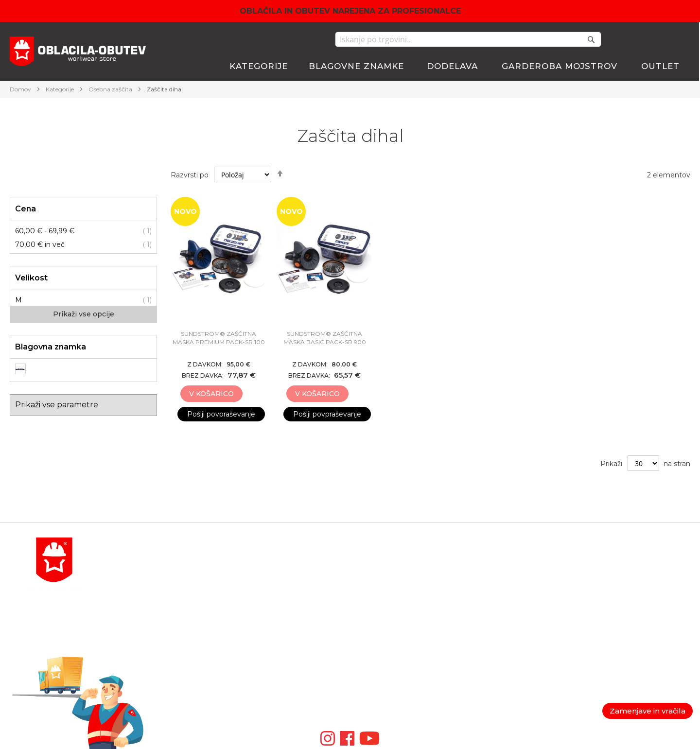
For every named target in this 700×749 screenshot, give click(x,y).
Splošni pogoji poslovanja (625, 573)
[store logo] (78, 53)
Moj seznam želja (651, 39)
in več (40, 244)
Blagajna (481, 584)
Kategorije (61, 89)
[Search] (591, 39)
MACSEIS (366, 561)
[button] (253, 394)
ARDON (364, 631)
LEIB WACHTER (378, 608)
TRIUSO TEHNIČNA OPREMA (401, 619)
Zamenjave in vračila (647, 711)
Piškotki (596, 596)
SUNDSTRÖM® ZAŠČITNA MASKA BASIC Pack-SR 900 (325, 338)
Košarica (481, 573)
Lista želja (483, 596)
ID (354, 666)
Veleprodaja (603, 608)
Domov (21, 89)
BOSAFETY (369, 584)
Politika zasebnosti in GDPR (630, 561)
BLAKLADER (372, 573)
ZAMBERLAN (374, 654)
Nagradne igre (607, 619)
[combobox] (468, 39)
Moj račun (483, 561)
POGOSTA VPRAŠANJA (157, 666)
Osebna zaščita (111, 89)
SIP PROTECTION (381, 689)
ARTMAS (365, 678)
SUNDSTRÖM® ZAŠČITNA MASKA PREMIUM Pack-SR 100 (219, 338)
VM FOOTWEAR (378, 643)
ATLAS (361, 596)
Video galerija (375, 701)
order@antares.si (145, 643)
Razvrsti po (190, 175)
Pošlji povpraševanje (221, 414)
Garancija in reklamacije (622, 584)
